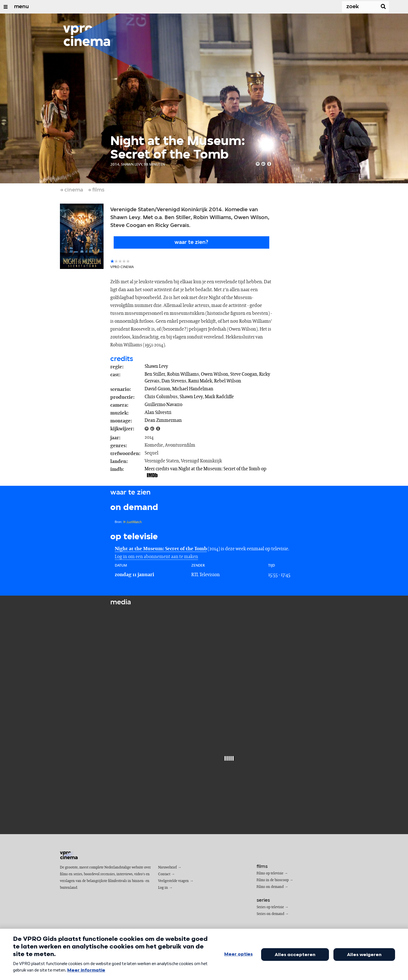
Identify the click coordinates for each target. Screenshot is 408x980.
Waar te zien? (191, 242)
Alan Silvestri (158, 413)
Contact (164, 874)
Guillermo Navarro (163, 405)
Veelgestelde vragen (173, 881)
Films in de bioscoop (273, 880)
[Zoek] (356, 7)
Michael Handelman (193, 389)
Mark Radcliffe (219, 397)
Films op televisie (270, 873)
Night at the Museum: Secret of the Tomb (161, 549)
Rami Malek (200, 381)
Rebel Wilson (228, 381)
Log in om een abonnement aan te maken (156, 557)
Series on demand (270, 914)
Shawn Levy (156, 366)
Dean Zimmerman (163, 420)
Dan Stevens (174, 381)
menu (21, 7)
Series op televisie (270, 907)
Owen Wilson (215, 374)
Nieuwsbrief (167, 867)
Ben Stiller (155, 374)
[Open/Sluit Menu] (6, 7)
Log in (163, 888)
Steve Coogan (244, 374)
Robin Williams (183, 374)
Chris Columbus (161, 397)
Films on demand (270, 887)
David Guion (157, 389)
